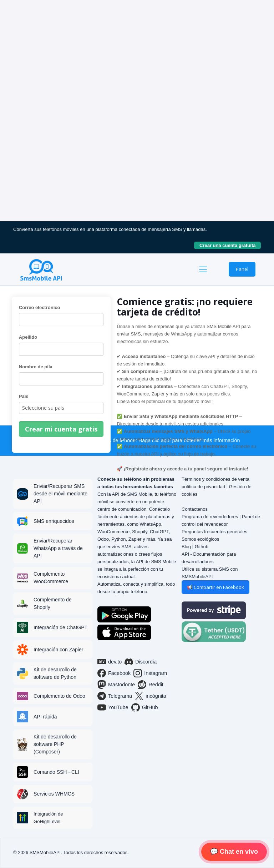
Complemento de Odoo (59, 696)
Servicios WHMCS (54, 794)
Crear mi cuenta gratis (61, 429)
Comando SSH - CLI (56, 772)
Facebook (114, 673)
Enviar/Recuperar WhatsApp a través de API (58, 548)
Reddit (151, 685)
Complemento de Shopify (53, 603)
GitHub (145, 707)
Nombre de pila (36, 367)
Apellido (28, 337)
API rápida (45, 717)
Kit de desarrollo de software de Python (55, 673)
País (24, 396)
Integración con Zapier (58, 650)
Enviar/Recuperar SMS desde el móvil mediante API (60, 494)
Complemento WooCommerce (51, 578)
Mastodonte (116, 685)
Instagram (150, 673)
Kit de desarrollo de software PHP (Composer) (55, 744)
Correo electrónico (40, 307)
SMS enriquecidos (54, 521)
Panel (242, 269)
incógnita (151, 696)
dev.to (110, 662)
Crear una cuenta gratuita (230, 245)
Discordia (141, 662)
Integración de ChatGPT (60, 627)
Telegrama (115, 696)
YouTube (113, 707)
